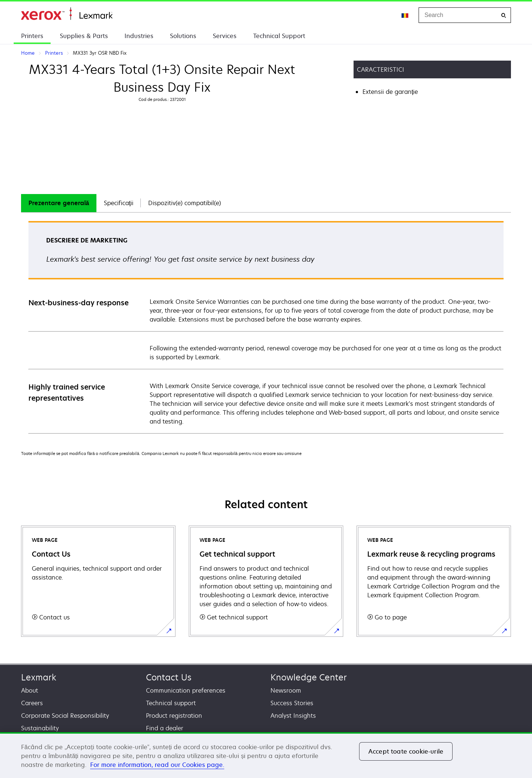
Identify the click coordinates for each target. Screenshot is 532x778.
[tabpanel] (266, 327)
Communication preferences (186, 690)
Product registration (174, 716)
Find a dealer (165, 728)
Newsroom (286, 690)
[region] (266, 755)
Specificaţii (119, 203)
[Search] (504, 15)
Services (225, 36)
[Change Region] (405, 15)
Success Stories (292, 703)
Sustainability (40, 728)
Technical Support (279, 36)
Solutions (183, 36)
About (30, 690)
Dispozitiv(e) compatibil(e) (185, 203)
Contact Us (169, 677)
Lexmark (39, 677)
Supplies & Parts (84, 36)
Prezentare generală (59, 203)
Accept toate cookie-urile (406, 751)
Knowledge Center (309, 677)
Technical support (171, 703)
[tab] (59, 203)
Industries (139, 36)
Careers (32, 703)
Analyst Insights (293, 716)
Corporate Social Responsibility (65, 716)
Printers (32, 36)
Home (67, 14)
